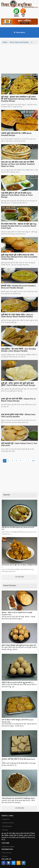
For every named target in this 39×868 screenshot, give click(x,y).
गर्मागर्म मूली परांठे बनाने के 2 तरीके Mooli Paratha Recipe (16, 134)
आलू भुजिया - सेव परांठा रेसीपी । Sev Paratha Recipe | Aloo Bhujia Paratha (19, 350)
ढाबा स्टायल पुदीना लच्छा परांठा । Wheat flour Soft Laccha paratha (18, 416)
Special (6, 495)
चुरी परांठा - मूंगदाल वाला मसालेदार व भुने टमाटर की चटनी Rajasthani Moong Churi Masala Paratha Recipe (19, 99)
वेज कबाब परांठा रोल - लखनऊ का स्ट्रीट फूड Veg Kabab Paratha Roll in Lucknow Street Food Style (19, 226)
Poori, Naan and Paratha (19, 42)
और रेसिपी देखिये (19, 577)
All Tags (5, 830)
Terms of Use (7, 853)
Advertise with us (8, 823)
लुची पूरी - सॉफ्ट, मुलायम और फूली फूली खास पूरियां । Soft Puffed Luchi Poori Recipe (18, 384)
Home (5, 42)
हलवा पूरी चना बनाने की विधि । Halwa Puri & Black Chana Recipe (18, 400)
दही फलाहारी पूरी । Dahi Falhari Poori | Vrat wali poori (19, 444)
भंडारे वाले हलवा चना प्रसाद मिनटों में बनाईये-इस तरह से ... (19, 798)
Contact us (6, 819)
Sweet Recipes (10, 585)
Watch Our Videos (8, 847)
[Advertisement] (20, 60)
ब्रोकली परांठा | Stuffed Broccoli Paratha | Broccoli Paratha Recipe (18, 287)
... (24, 461)
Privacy (5, 856)
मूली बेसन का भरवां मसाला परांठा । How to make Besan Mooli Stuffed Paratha (17, 316)
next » (34, 461)
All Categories (7, 826)
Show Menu (19, 32)
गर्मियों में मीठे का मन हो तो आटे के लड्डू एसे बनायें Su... (18, 683)
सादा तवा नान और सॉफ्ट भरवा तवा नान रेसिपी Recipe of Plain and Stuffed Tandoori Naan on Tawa (18, 164)
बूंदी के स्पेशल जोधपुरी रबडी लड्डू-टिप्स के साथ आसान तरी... (19, 645)
